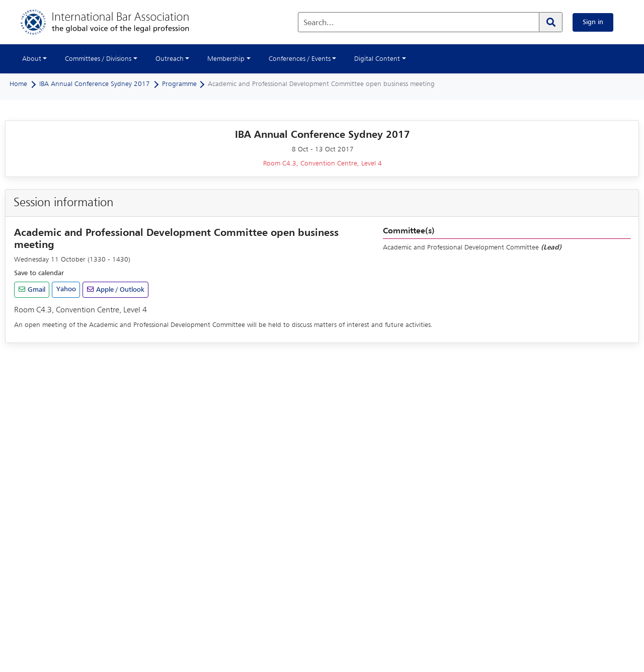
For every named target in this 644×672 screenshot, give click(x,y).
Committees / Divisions (98, 59)
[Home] (115, 22)
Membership (226, 59)
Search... (319, 23)
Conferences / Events (300, 59)
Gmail (35, 290)
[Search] (550, 22)
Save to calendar (39, 273)
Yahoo (66, 289)
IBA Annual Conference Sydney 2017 (95, 84)
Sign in (593, 22)
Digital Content (377, 59)
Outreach (170, 59)
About (32, 59)
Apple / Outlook (119, 290)
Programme (179, 84)
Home (18, 84)
